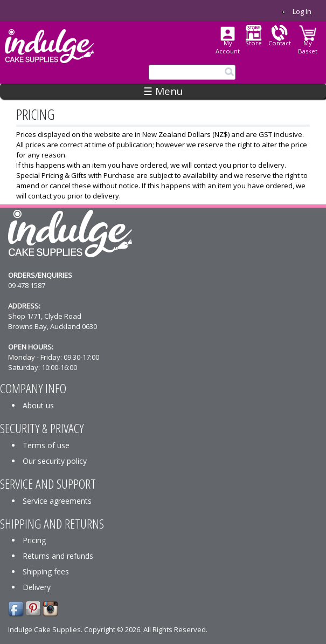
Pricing (34, 540)
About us (38, 405)
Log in (302, 11)
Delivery (37, 587)
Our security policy (55, 461)
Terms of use (46, 445)
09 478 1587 (27, 285)
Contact (280, 43)
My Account (228, 47)
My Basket (308, 47)
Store (254, 43)
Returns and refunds (58, 556)
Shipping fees (46, 571)
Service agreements (57, 501)
